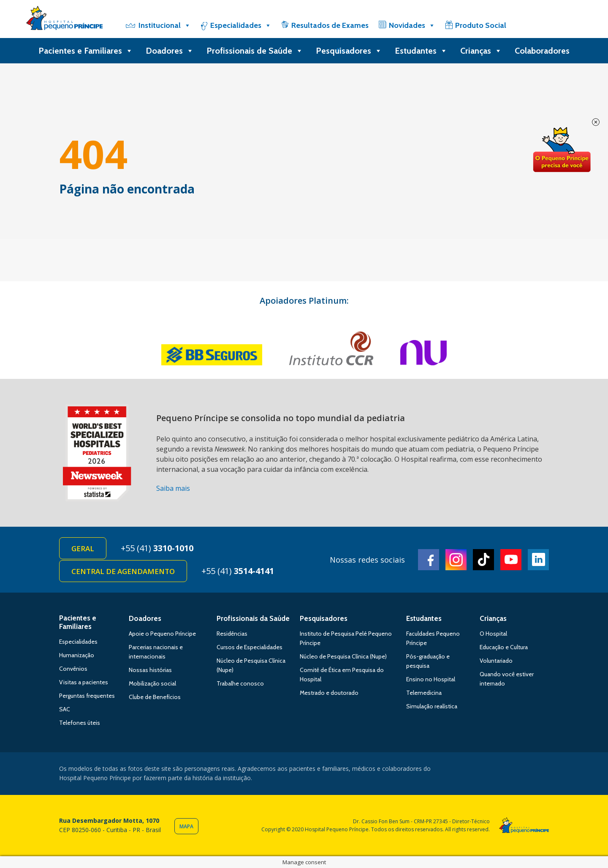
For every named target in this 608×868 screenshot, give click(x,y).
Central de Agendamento (123, 571)
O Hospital (493, 634)
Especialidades (241, 25)
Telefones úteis (80, 723)
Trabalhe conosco (240, 683)
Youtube (511, 560)
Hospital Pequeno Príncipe (64, 20)
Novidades (412, 25)
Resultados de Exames (330, 25)
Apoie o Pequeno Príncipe (162, 634)
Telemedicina (424, 693)
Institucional (165, 25)
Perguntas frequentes (87, 696)
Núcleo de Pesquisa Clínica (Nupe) (343, 656)
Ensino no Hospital (431, 679)
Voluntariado (496, 661)
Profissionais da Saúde (253, 618)
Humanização (77, 655)
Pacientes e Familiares (86, 51)
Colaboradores (542, 51)
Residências (232, 634)
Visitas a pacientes (84, 682)
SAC (65, 709)
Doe (562, 150)
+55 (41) (157, 548)
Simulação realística (432, 706)
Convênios (73, 669)
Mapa (186, 826)
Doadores (170, 51)
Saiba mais (173, 488)
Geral (83, 548)
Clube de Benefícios (155, 697)
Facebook (429, 560)
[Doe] (537, 25)
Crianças (481, 51)
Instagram (456, 560)
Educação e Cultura (504, 647)
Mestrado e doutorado (329, 693)
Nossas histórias (150, 670)
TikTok (483, 560)
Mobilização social (152, 683)
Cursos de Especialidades (250, 647)
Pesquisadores (349, 51)
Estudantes (421, 51)
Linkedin (538, 560)
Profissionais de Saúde (255, 51)
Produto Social (481, 25)
